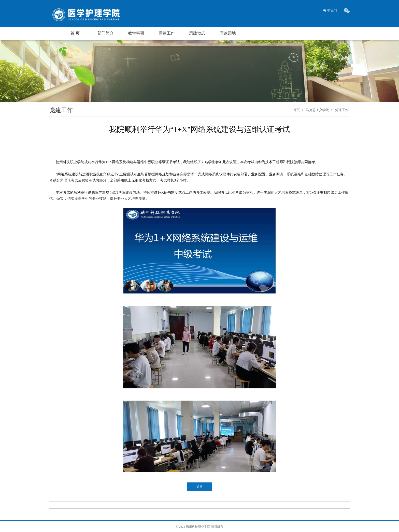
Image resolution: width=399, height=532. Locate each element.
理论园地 (228, 33)
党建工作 (167, 33)
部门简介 (106, 33)
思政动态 (197, 33)
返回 (199, 487)
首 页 (75, 33)
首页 (296, 110)
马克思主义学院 (317, 110)
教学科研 (136, 33)
